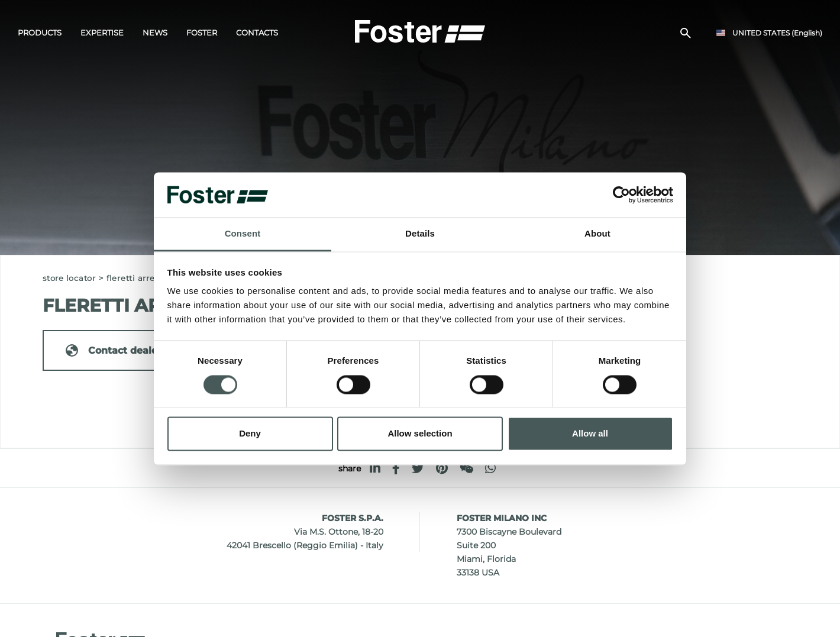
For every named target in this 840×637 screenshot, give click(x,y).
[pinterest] (442, 468)
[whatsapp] (490, 468)
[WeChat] (466, 468)
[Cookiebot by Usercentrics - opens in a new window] (621, 195)
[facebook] (396, 468)
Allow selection (420, 434)
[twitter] (418, 468)
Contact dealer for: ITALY (138, 350)
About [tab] (597, 234)
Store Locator (69, 278)
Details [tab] (420, 234)
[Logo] (420, 30)
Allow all (590, 434)
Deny (250, 434)
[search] (686, 33)
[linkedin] (375, 468)
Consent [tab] (243, 234)
